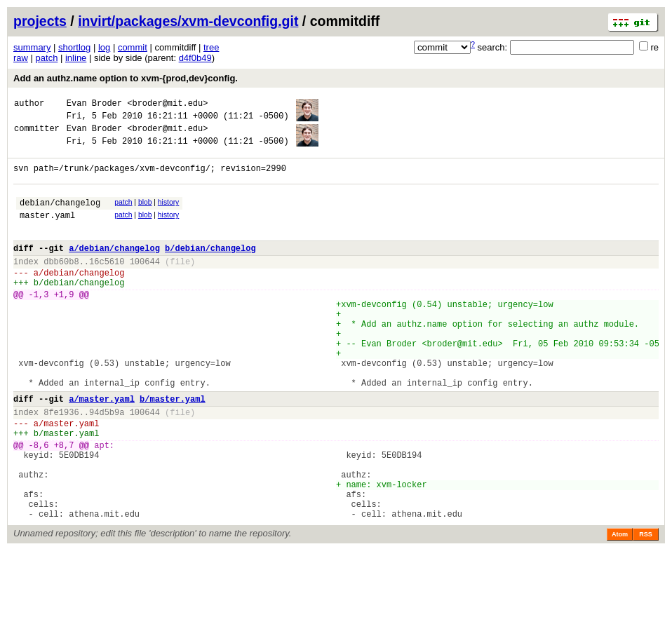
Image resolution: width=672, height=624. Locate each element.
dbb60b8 (61, 284)
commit (133, 47)
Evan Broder (94, 105)
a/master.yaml (102, 449)
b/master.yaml (173, 449)
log (104, 47)
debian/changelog (60, 217)
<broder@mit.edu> (167, 105)
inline (76, 58)
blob (145, 215)
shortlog (74, 47)
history (168, 215)
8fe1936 (61, 464)
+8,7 (64, 504)
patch (47, 58)
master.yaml (47, 232)
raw (21, 58)
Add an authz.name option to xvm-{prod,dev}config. (126, 78)
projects (40, 21)
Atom (620, 608)
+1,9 (64, 324)
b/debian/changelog (210, 269)
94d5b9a (107, 464)
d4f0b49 (195, 58)
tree (211, 47)
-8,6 (39, 504)
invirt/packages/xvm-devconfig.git (188, 21)
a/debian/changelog (114, 269)
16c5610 (107, 284)
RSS (646, 608)
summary (32, 47)
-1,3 (39, 324)
